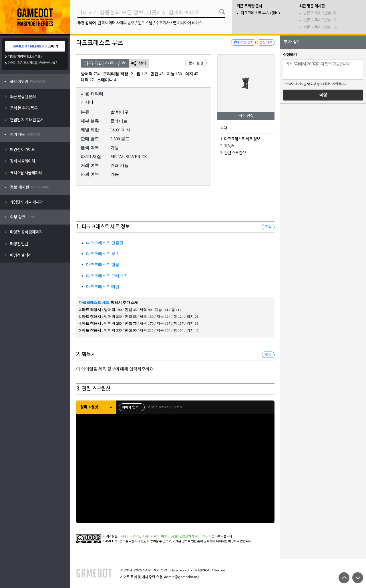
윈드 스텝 (145, 23)
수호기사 (163, 23)
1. (222, 139)
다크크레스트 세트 (94, 302)
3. (222, 153)
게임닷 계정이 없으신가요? (25, 57)
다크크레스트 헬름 (103, 265)
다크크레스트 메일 (103, 287)
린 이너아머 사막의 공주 (116, 23)
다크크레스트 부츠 (103, 254)
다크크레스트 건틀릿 (105, 243)
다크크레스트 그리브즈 (107, 276)
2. (222, 146)
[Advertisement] (175, 207)
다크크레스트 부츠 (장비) (260, 13)
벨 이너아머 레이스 (188, 23)
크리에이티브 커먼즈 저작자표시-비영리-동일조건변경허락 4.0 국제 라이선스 (168, 536)
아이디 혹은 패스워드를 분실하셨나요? (33, 63)
